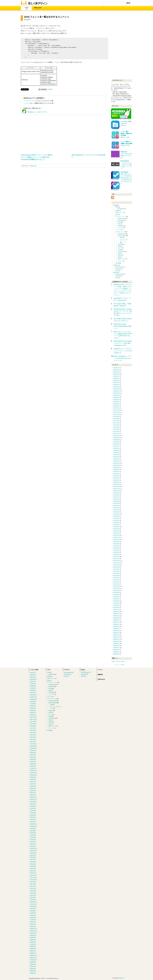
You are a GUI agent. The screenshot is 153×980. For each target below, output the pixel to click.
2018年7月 (116, 400)
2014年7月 (116, 497)
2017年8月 (116, 419)
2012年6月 (116, 548)
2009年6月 (116, 624)
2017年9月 (116, 417)
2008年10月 (117, 641)
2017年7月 (116, 421)
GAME (117, 211)
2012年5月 (116, 550)
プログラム (67, 670)
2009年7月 (116, 622)
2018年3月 (116, 406)
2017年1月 (116, 433)
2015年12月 (117, 461)
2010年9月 (116, 593)
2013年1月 (116, 533)
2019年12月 (117, 374)
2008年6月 (116, 650)
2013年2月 (116, 531)
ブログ (26, 8)
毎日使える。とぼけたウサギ (35, 112)
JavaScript (121, 252)
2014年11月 (117, 489)
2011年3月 (116, 580)
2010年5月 (116, 601)
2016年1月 (116, 459)
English (83, 670)
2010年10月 (117, 590)
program (116, 265)
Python (120, 255)
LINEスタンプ (119, 212)
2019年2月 (116, 385)
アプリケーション (121, 216)
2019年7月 (116, 376)
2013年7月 (116, 520)
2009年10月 (117, 616)
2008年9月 (116, 643)
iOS (35, 166)
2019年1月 (116, 387)
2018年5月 (116, 404)
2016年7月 (116, 446)
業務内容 (100, 675)
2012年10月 (117, 540)
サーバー (120, 261)
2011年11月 (117, 563)
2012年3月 (116, 554)
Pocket (50, 89)
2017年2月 (116, 431)
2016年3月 (116, 455)
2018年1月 (116, 408)
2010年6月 (116, 599)
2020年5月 (116, 370)
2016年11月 (117, 438)
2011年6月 (116, 573)
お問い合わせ (38, 8)
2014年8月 (116, 495)
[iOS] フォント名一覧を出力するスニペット (47, 17)
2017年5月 (116, 425)
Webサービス (122, 259)
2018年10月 (117, 393)
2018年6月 (116, 402)
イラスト (118, 230)
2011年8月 (116, 569)
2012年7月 (116, 546)
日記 (117, 263)
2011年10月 (117, 565)
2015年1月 (116, 484)
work (117, 215)
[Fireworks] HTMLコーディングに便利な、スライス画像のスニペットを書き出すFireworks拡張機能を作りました (38, 157)
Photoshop (121, 226)
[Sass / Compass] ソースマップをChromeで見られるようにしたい (123, 358)
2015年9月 (116, 467)
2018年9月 (116, 395)
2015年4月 (116, 478)
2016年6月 (116, 448)
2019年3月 (116, 383)
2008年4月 (116, 654)
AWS (119, 246)
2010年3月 (116, 605)
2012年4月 (116, 552)
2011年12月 (117, 561)
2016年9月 (116, 442)
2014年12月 (117, 487)
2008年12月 (117, 637)
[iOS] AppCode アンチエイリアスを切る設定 (89, 155)
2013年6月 (116, 523)
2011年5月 (116, 576)
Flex (119, 224)
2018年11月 (117, 391)
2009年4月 (116, 629)
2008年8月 (116, 646)
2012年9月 (116, 542)
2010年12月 (117, 586)
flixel (121, 237)
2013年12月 (117, 512)
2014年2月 (116, 508)
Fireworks (120, 220)
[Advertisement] (39, 134)
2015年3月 (116, 480)
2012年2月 (116, 556)
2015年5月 (116, 476)
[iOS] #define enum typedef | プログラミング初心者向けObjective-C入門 (123, 343)
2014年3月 (116, 506)
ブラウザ (120, 228)
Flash (119, 222)
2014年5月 (116, 501)
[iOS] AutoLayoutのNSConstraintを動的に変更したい (123, 326)
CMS (117, 207)
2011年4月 (116, 578)
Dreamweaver (122, 218)
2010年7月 (116, 597)
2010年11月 (117, 588)
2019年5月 (116, 380)
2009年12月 (117, 612)
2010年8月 (116, 595)
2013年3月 (116, 529)
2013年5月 (116, 525)
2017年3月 (116, 429)
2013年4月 (116, 527)
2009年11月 (117, 614)
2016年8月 (116, 444)
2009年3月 (116, 631)
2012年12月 (117, 535)
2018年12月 (117, 389)
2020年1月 (116, 372)
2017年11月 (117, 412)
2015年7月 (116, 472)
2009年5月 (116, 626)
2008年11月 (117, 639)
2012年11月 (117, 537)
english (115, 272)
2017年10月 (117, 414)
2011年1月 (116, 584)
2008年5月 (116, 652)
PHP (119, 253)
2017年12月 (117, 410)
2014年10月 (117, 491)
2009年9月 (116, 618)
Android (120, 244)
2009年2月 (116, 633)
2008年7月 (116, 648)
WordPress (121, 209)
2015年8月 (116, 470)
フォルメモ (28, 101)
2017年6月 (116, 423)
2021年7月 (116, 368)
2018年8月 (116, 397)
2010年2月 (116, 607)
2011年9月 (116, 567)
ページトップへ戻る (119, 665)
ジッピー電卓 (28, 103)
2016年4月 (116, 453)
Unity (119, 257)
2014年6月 (116, 499)
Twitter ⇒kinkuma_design (118, 661)
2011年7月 (116, 571)
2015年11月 (117, 463)
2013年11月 (117, 514)
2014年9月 (116, 493)
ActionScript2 (121, 234)
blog (32, 166)
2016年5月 (116, 450)
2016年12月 (117, 436)
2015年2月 (116, 482)
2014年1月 (116, 510)
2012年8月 (116, 544)
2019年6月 (116, 378)
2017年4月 (116, 427)
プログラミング (120, 232)
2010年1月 (116, 610)
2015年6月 (116, 474)
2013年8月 (116, 518)
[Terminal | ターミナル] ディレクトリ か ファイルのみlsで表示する (123, 351)
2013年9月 (116, 516)
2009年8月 (116, 620)
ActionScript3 (121, 236)
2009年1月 (116, 635)
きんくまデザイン (34, 3)
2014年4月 (116, 503)
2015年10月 (117, 465)
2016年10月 (117, 440)
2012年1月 (116, 559)
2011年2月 (116, 582)
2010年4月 (116, 603)
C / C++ (120, 248)
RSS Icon (113, 197)
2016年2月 (116, 457)
